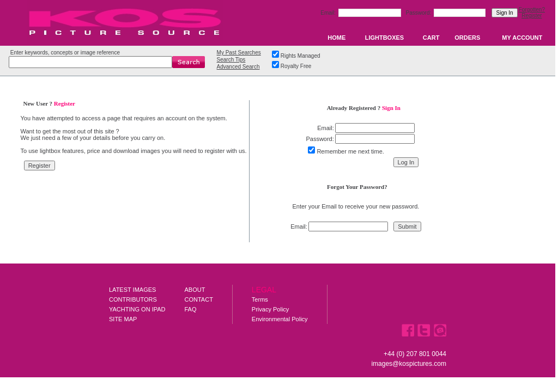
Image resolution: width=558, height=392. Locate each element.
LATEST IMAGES (132, 290)
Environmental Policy (280, 319)
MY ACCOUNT (522, 38)
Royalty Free (296, 66)
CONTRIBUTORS (133, 299)
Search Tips (231, 60)
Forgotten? (532, 10)
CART (431, 38)
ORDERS (467, 38)
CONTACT (199, 299)
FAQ (191, 309)
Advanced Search (238, 67)
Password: (419, 13)
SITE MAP (123, 319)
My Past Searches (239, 53)
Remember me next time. (350, 151)
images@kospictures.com (409, 364)
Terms (260, 299)
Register (532, 16)
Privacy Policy (270, 309)
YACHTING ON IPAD (137, 309)
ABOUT (195, 290)
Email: (329, 13)
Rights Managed (301, 56)
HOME (336, 38)
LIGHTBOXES (385, 38)
